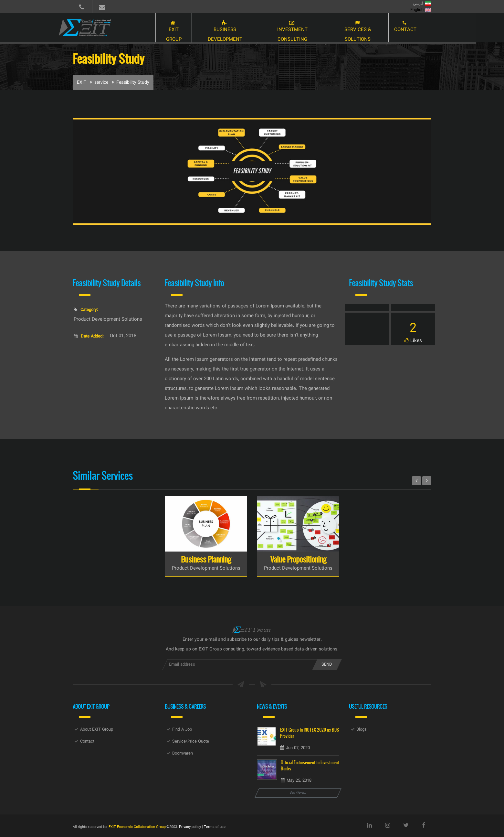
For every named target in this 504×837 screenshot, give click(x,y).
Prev (416, 481)
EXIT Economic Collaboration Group (137, 827)
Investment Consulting (301, 28)
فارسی (422, 4)
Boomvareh (183, 754)
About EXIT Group (97, 730)
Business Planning (206, 559)
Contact (420, 28)
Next (427, 481)
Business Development (230, 28)
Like (413, 339)
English (421, 10)
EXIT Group (176, 28)
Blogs (362, 730)
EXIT (82, 83)
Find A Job (182, 730)
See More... (298, 793)
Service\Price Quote (191, 742)
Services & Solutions (370, 28)
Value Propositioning (298, 559)
